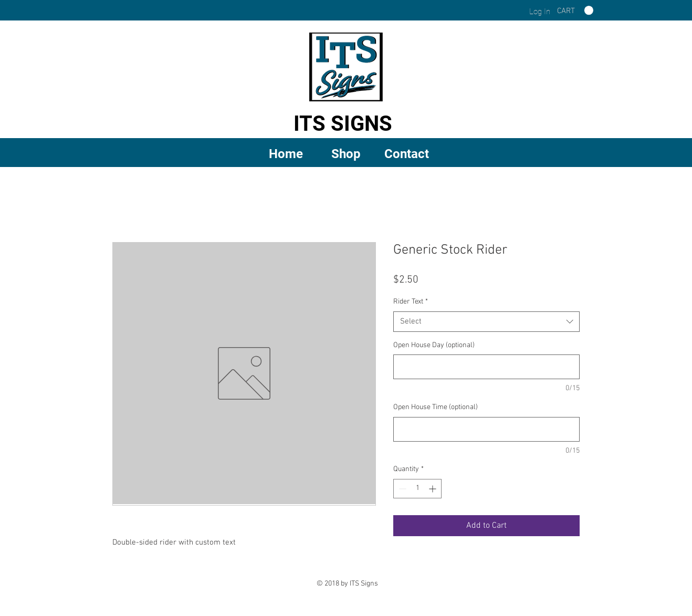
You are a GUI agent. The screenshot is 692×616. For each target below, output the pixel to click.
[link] (575, 11)
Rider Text (411, 302)
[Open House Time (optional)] (486, 429)
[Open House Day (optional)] (486, 367)
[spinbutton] (417, 489)
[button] (346, 153)
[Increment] (433, 489)
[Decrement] (401, 489)
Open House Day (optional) (434, 345)
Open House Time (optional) (436, 407)
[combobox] (486, 322)
